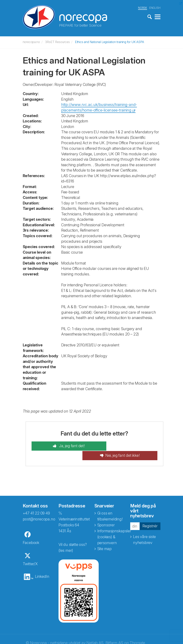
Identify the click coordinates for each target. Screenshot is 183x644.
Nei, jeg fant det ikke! (130, 446)
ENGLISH (155, 7)
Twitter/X (30, 554)
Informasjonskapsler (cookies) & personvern (114, 527)
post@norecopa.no (39, 509)
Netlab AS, (95, 633)
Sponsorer (106, 515)
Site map (105, 539)
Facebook (31, 533)
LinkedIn (42, 567)
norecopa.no (31, 42)
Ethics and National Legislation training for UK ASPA (109, 42)
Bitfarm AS (114, 633)
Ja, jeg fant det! (64, 446)
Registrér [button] (150, 516)
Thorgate (137, 633)
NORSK (143, 7)
